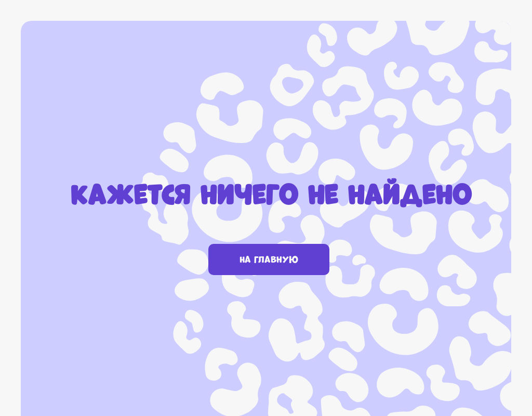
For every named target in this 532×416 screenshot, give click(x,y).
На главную (269, 259)
